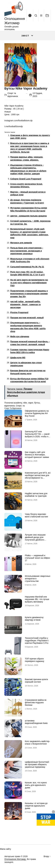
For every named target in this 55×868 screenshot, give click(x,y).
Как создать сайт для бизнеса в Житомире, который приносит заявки (37, 455)
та (24, 406)
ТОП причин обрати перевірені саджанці (35, 660)
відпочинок (10, 406)
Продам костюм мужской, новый (27, 318)
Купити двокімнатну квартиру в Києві (34, 619)
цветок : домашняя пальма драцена (28, 216)
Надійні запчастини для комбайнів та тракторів (36, 495)
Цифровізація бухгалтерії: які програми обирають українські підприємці (37, 764)
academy (18, 403)
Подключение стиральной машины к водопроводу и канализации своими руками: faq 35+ (29, 294)
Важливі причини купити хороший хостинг (37, 681)
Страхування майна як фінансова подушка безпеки (36, 702)
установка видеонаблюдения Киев (36, 722)
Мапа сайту (5, 849)
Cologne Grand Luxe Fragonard (26, 179)
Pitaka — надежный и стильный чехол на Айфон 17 (37, 558)
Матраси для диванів (21, 243)
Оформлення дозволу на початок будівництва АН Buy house (37, 413)
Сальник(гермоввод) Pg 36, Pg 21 (27, 267)
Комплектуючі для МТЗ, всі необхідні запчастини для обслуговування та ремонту (38, 476)
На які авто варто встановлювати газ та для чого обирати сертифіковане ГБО (29, 283)
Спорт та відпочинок (13, 408)
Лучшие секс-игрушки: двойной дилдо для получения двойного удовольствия (35, 538)
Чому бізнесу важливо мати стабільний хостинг (37, 515)
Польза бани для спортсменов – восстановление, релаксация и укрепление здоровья (27, 251)
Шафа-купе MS (18, 358)
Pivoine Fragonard (19, 312)
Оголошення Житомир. (15, 859)
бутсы (37, 403)
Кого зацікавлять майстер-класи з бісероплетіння (37, 743)
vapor (31, 403)
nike (25, 403)
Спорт (19, 406)
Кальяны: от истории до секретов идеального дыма (36, 806)
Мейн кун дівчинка (20, 336)
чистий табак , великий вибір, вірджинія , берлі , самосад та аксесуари (25, 304)
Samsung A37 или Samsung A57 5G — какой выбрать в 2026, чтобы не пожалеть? (37, 435)
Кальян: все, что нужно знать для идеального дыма (36, 785)
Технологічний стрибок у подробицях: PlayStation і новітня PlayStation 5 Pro (37, 641)
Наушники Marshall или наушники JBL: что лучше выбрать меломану (37, 599)
